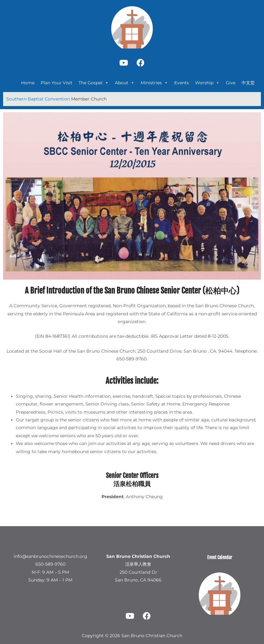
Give (231, 83)
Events (182, 83)
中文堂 (248, 83)
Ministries (154, 83)
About (125, 83)
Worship (207, 83)
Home (28, 83)
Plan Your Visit (57, 83)
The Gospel (94, 83)
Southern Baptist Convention (39, 99)
